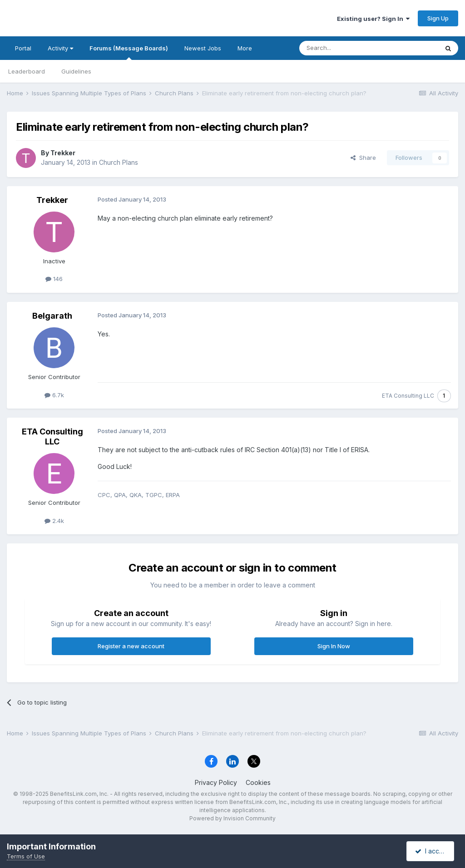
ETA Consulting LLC (408, 396)
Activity (60, 48)
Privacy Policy (216, 782)
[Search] (346, 48)
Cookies (258, 782)
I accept (432, 851)
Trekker (63, 153)
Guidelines (76, 71)
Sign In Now (334, 646)
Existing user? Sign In (373, 19)
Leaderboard (27, 71)
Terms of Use (26, 856)
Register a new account (131, 646)
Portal (23, 48)
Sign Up (438, 18)
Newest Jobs (203, 48)
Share (363, 158)
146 (54, 279)
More (245, 48)
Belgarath (52, 316)
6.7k (54, 395)
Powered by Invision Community (232, 818)
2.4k (54, 521)
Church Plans (119, 162)
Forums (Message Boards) (129, 52)
